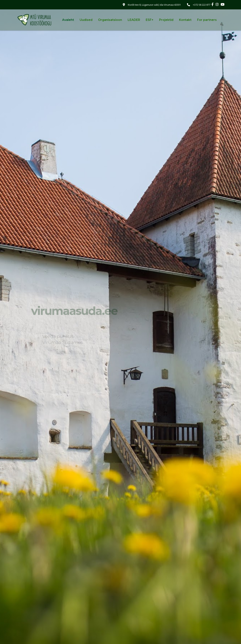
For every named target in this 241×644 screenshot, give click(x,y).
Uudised (86, 20)
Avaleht (68, 20)
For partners (207, 20)
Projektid (166, 20)
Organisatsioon (110, 20)
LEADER (134, 20)
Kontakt (185, 20)
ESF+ (150, 20)
